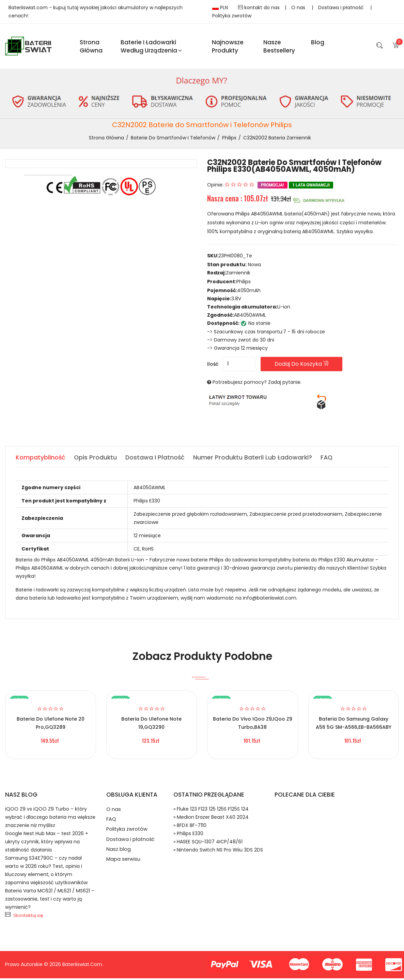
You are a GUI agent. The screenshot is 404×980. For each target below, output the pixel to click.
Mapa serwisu (123, 866)
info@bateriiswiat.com (270, 600)
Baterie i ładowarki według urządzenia (151, 47)
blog (318, 43)
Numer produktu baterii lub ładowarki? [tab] (255, 459)
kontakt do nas (259, 7)
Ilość (213, 366)
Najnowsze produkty (228, 47)
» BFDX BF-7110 (190, 827)
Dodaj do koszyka (309, 366)
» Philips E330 (188, 835)
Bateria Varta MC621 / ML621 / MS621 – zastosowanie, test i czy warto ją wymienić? (50, 901)
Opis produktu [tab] (96, 459)
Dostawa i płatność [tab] (156, 459)
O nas (299, 7)
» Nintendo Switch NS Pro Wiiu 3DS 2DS (218, 852)
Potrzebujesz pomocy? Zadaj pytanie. (257, 384)
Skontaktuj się (28, 917)
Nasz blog (119, 855)
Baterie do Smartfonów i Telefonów (173, 139)
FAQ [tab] (329, 459)
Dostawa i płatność (342, 7)
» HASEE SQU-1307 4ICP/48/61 (208, 844)
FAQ (111, 823)
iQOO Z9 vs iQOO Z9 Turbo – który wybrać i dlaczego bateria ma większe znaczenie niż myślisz (50, 819)
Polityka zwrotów (232, 16)
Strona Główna (91, 47)
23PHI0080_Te (235, 258)
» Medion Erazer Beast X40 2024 (211, 819)
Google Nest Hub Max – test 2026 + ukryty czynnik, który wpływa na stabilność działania (47, 844)
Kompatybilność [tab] (41, 459)
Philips (229, 139)
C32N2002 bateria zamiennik (277, 139)
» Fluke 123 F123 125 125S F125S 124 (211, 811)
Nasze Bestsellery (279, 47)
